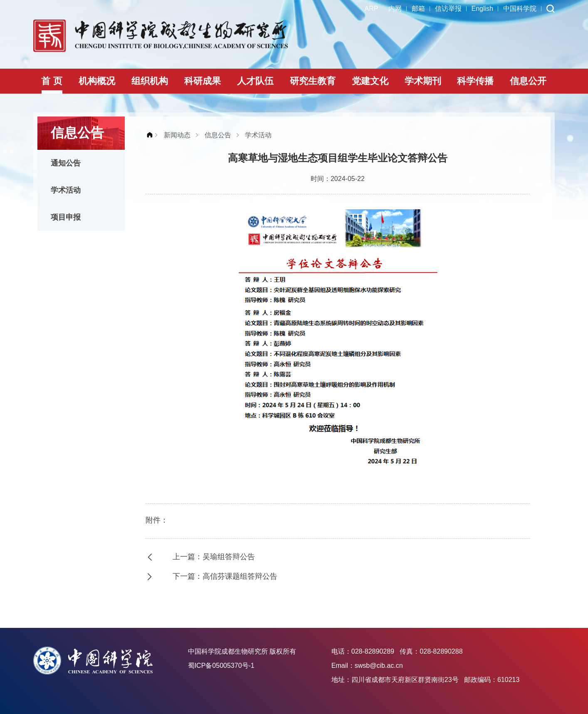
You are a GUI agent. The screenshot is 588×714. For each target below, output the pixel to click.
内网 (395, 9)
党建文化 (370, 81)
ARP (372, 9)
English (482, 9)
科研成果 (203, 81)
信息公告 (218, 135)
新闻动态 (177, 135)
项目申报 (66, 217)
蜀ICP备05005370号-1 (221, 666)
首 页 (52, 81)
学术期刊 (423, 81)
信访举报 (448, 9)
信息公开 (528, 81)
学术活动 (66, 190)
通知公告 (66, 163)
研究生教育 (313, 81)
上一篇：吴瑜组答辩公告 (214, 557)
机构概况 (97, 81)
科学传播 (475, 81)
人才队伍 (255, 81)
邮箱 (418, 9)
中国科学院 (520, 9)
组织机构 (150, 81)
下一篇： (227, 576)
